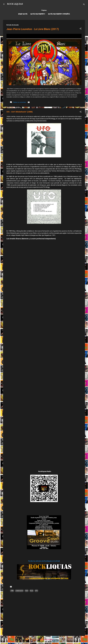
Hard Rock (23, 14)
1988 (12, 591)
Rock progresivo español (59, 14)
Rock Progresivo (38, 14)
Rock (32, 591)
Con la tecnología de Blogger (44, 640)
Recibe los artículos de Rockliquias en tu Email (44, 561)
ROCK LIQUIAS (15, 4)
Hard (27, 591)
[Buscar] (84, 5)
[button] (81, 29)
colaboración (19, 591)
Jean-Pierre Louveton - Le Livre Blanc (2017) (33, 29)
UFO (36, 591)
